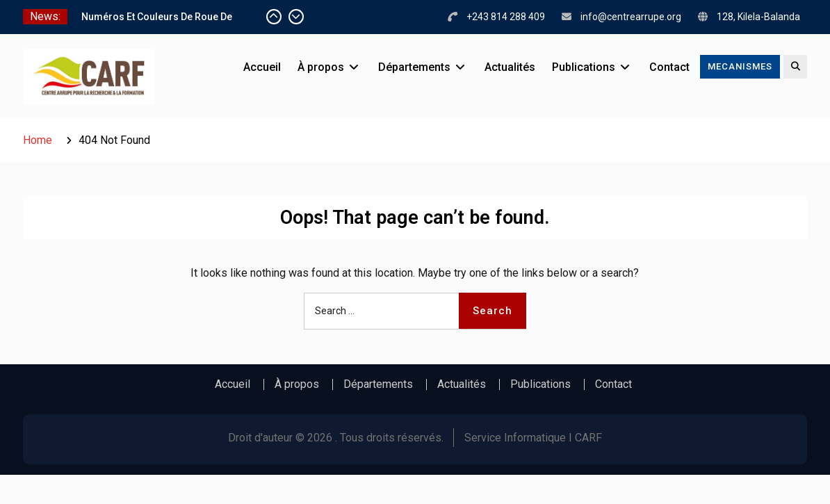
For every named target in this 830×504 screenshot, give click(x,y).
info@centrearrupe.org (631, 17)
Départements (414, 67)
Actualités (510, 67)
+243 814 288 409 (506, 17)
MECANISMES (740, 66)
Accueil (262, 67)
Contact (669, 67)
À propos (321, 67)
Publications (584, 67)
